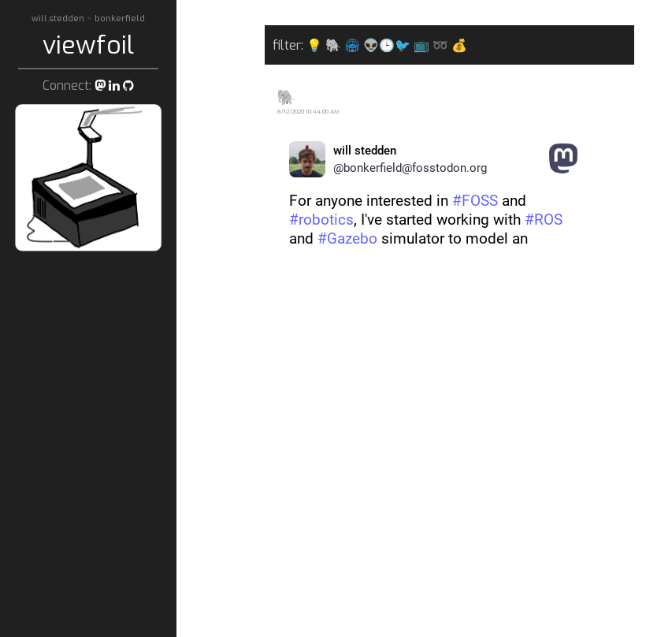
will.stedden (59, 19)
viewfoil (88, 45)
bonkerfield (120, 19)
